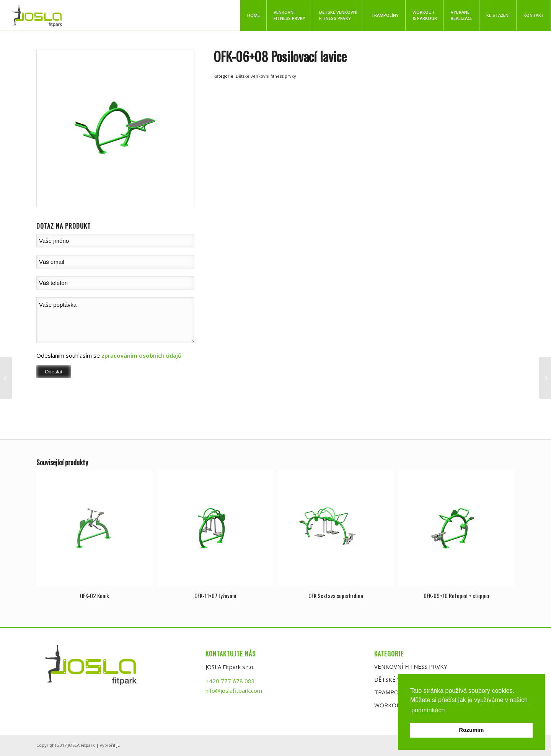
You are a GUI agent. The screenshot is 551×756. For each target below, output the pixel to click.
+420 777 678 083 (230, 681)
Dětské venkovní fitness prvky (266, 76)
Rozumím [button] (472, 730)
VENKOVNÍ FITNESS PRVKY (411, 666)
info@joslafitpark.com (234, 691)
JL (118, 745)
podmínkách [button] (428, 710)
